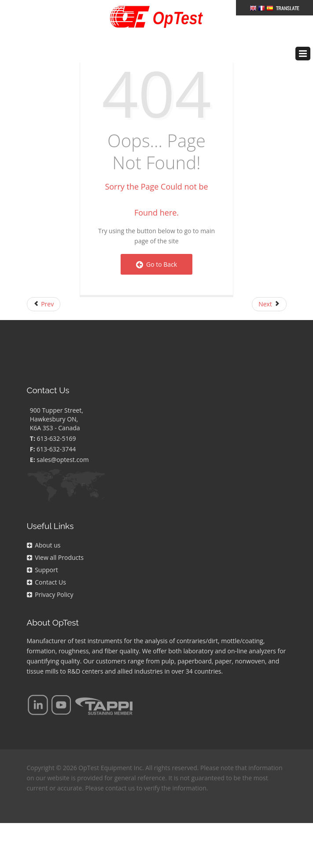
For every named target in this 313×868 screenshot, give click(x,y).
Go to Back (156, 264)
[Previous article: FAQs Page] (44, 304)
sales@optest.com (63, 460)
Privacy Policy (50, 594)
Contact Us (46, 582)
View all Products (55, 557)
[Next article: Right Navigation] (269, 304)
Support (42, 570)
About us (44, 545)
